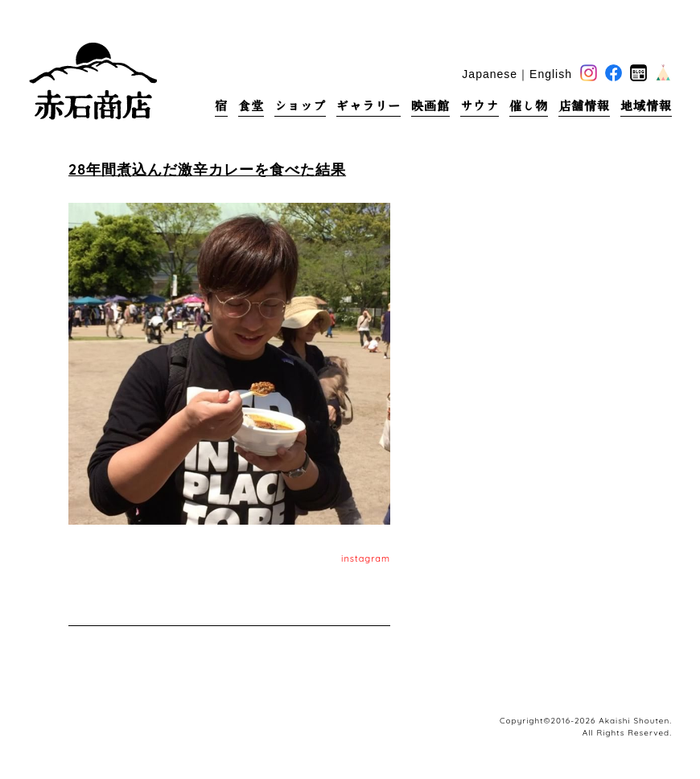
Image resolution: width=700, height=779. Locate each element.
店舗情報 (584, 106)
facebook (614, 73)
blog (638, 73)
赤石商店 (93, 80)
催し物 (529, 106)
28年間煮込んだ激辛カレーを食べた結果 (207, 169)
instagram (366, 558)
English (551, 74)
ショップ (300, 106)
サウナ (480, 106)
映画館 (430, 106)
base (663, 73)
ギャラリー (369, 106)
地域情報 (646, 106)
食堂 (251, 106)
